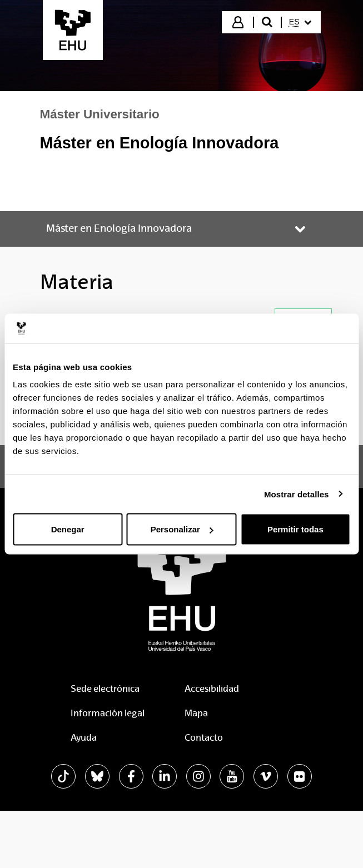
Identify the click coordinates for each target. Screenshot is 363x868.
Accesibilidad (212, 689)
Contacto (204, 738)
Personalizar (182, 529)
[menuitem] (300, 22)
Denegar (68, 529)
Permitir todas (295, 529)
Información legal (108, 713)
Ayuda (84, 738)
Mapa (196, 713)
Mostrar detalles (297, 494)
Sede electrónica (105, 689)
